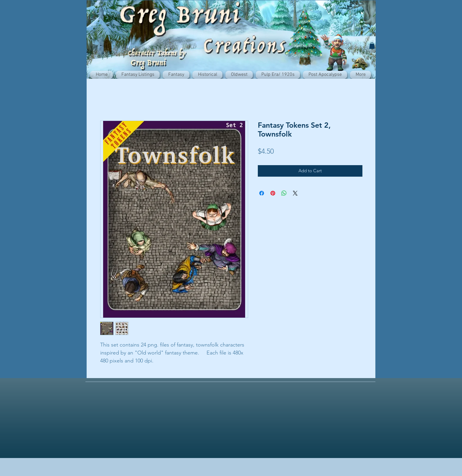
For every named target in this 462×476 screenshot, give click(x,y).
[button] (372, 46)
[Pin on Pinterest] (273, 193)
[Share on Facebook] (262, 193)
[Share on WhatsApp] (284, 193)
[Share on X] (295, 193)
